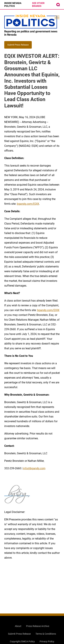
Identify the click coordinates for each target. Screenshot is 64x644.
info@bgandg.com (34, 468)
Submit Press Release (19, 634)
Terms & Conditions (46, 634)
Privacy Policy (47, 641)
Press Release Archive (38, 626)
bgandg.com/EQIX (28, 204)
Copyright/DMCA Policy (22, 641)
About (18, 626)
